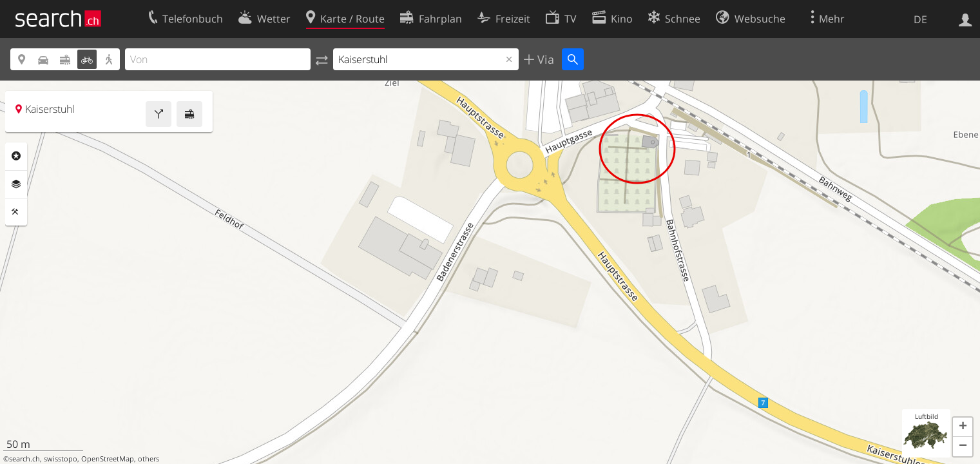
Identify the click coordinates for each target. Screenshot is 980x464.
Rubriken (16, 156)
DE (920, 19)
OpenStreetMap (108, 459)
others (149, 459)
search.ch (24, 459)
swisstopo (61, 459)
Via (544, 59)
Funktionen (16, 212)
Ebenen (16, 184)
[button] (963, 427)
